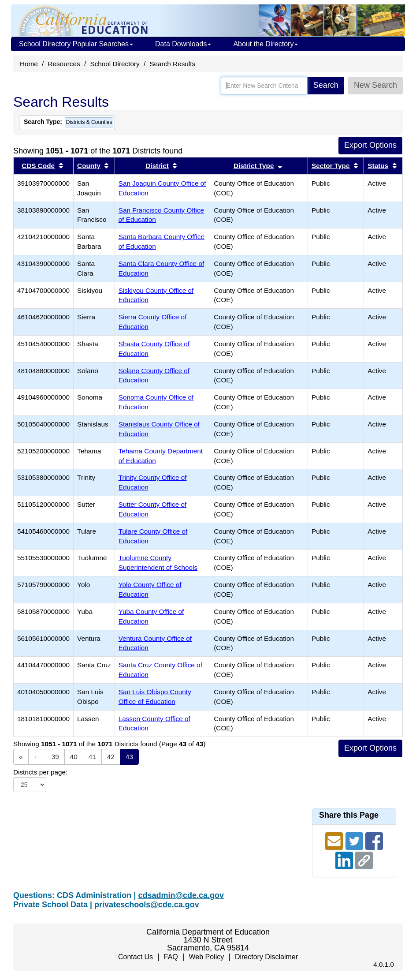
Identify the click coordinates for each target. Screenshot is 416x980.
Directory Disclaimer (266, 957)
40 (74, 757)
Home (29, 64)
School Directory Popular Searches (76, 44)
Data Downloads (183, 44)
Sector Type (331, 166)
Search (326, 85)
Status (378, 166)
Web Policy (206, 957)
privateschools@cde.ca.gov (147, 905)
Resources (64, 64)
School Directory (115, 64)
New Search (375, 85)
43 (129, 757)
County (89, 166)
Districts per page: (40, 772)
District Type (254, 166)
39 (55, 757)
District (157, 166)
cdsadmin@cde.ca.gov (181, 895)
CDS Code (38, 166)
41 (92, 757)
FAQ (171, 957)
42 (111, 757)
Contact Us (136, 957)
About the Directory (266, 44)
